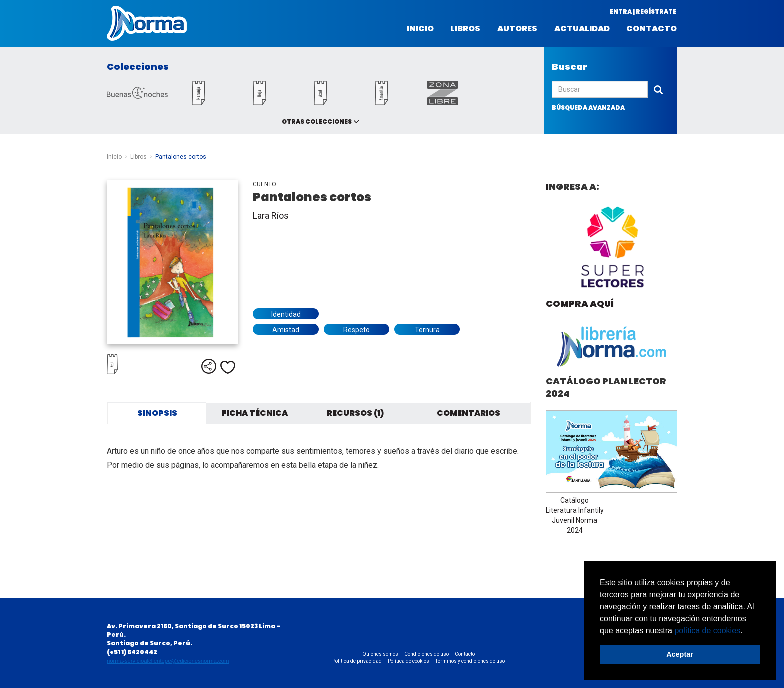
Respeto (357, 330)
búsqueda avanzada (588, 108)
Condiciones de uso (427, 654)
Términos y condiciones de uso (470, 661)
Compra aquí (580, 304)
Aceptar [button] (680, 654)
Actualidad (582, 29)
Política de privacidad (357, 661)
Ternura (427, 330)
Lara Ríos (271, 216)
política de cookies (707, 630)
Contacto (652, 29)
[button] (746, 631)
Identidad (286, 314)
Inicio (420, 29)
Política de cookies (409, 661)
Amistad (286, 330)
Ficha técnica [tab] (255, 413)
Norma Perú (147, 23)
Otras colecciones (317, 122)
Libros (465, 29)
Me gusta (228, 367)
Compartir (209, 366)
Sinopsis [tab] (157, 413)
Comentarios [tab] (469, 413)
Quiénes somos (381, 654)
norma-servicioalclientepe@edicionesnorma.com (168, 661)
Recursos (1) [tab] (355, 413)
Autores (517, 29)
